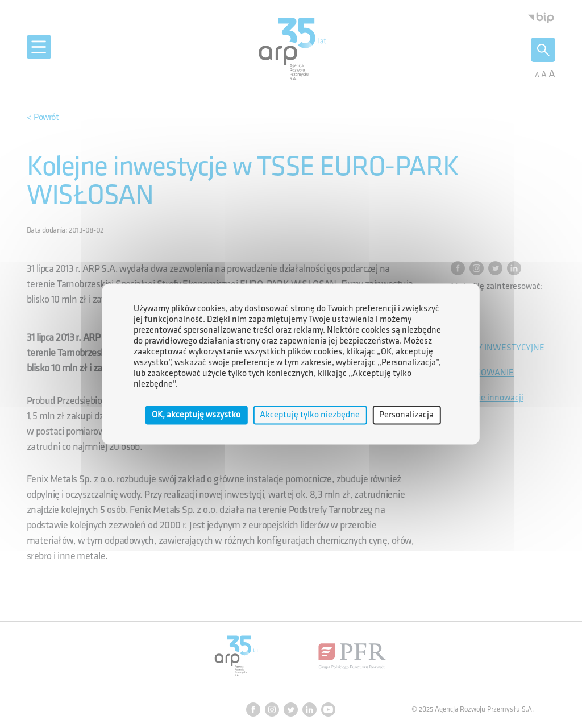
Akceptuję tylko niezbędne (310, 415)
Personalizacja (406, 415)
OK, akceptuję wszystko (196, 415)
